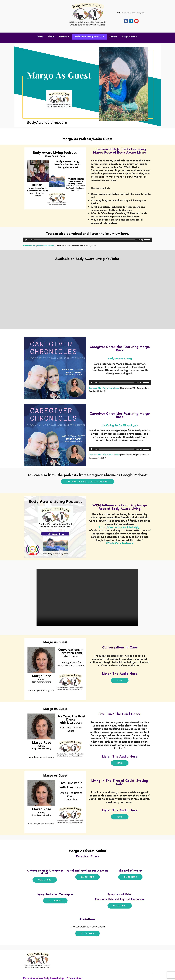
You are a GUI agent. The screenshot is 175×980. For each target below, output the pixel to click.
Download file (29, 245)
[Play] (26, 240)
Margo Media (130, 36)
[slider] (84, 240)
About (51, 36)
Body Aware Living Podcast (89, 36)
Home (40, 36)
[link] (120, 543)
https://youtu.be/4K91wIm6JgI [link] (120, 527)
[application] (87, 240)
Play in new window (46, 245)
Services (64, 36)
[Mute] (142, 240)
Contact (113, 36)
